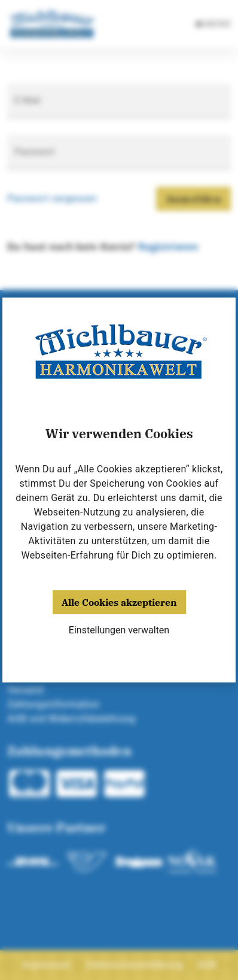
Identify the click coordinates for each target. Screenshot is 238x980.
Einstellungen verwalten (119, 630)
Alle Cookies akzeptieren (119, 602)
